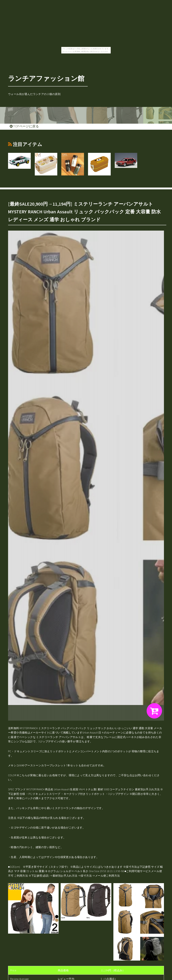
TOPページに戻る (24, 126)
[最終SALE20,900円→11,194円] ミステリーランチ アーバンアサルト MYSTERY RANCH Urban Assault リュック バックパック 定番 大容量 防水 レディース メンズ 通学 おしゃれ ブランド (84, 212)
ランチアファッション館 (46, 78)
